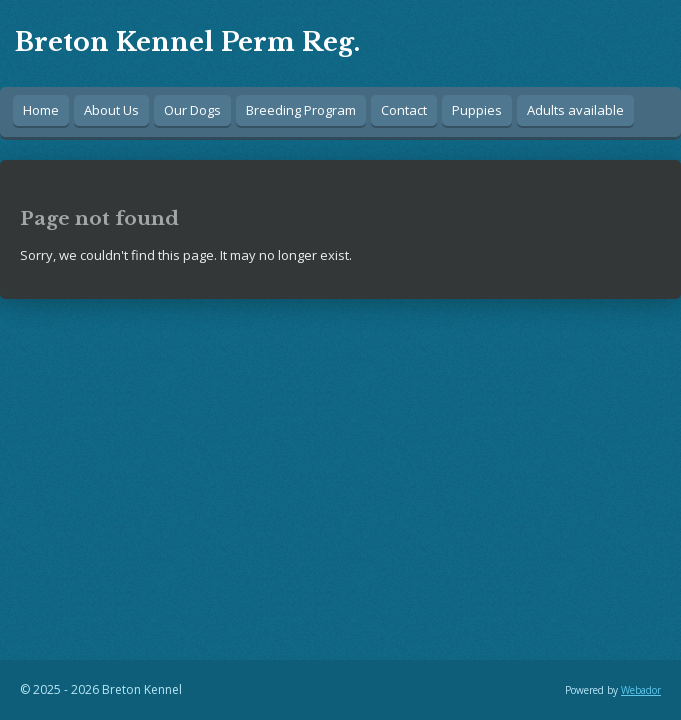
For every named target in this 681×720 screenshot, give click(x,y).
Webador (641, 690)
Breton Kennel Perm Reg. (187, 42)
